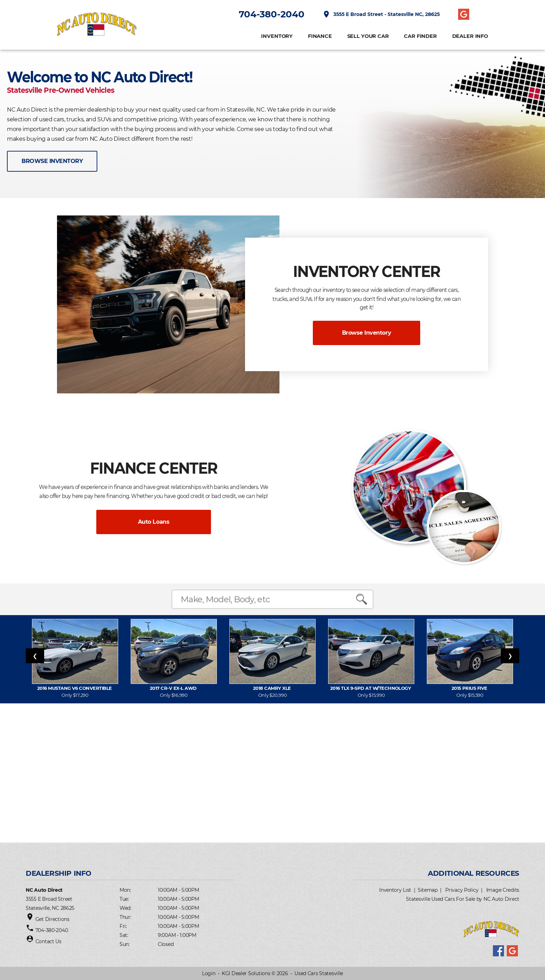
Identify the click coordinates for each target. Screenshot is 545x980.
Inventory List (395, 890)
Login (209, 973)
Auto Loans (154, 522)
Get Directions (52, 919)
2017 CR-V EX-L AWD (174, 688)
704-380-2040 (272, 14)
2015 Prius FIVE (470, 688)
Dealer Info (470, 36)
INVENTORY (277, 36)
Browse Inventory (367, 333)
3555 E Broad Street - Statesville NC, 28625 (381, 14)
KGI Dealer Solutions (246, 973)
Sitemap (428, 890)
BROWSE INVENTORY (52, 161)
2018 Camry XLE (272, 688)
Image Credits (503, 890)
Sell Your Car (368, 36)
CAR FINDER (420, 36)
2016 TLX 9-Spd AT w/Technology (371, 688)
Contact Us (48, 941)
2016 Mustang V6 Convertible (75, 688)
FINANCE (320, 36)
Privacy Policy (462, 890)
